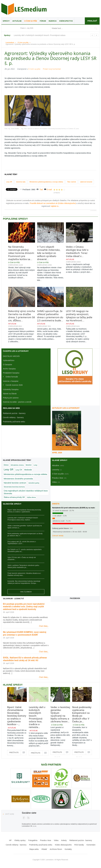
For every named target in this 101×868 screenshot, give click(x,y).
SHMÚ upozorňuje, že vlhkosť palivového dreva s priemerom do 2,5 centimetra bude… (50, 316)
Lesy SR (9, 182)
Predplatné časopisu (11, 373)
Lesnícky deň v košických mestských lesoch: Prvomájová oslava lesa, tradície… (23, 519)
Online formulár (12, 377)
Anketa (56, 504)
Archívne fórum (56, 849)
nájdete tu (55, 206)
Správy (6, 21)
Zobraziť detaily (58, 536)
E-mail (49, 190)
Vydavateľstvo (9, 360)
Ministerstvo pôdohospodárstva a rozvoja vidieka (46, 182)
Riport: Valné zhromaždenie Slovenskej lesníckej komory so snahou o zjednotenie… (24, 511)
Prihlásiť (92, 21)
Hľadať (44, 849)
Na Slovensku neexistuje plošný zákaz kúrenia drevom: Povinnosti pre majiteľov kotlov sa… (21, 253)
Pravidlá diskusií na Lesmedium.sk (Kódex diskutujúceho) (53, 203)
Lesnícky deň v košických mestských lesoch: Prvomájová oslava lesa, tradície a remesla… (37, 717)
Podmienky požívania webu (14, 422)
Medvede (28, 470)
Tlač (41, 190)
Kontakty (68, 849)
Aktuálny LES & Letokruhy (66, 408)
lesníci (29, 465)
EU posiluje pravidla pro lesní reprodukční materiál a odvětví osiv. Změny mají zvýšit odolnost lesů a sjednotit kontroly (24, 607)
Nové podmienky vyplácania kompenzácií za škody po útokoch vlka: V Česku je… (82, 714)
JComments (93, 211)
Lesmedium (24, 9)
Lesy (35, 465)
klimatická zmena (17, 465)
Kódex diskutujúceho (63, 845)
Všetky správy (20, 840)
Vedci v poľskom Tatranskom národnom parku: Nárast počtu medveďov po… (23, 566)
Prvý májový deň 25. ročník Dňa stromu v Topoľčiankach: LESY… (22, 543)
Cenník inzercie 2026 (14, 385)
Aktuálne (17, 21)
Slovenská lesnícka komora (14, 487)
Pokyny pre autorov (11, 398)
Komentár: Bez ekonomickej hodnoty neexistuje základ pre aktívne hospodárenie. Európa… (24, 582)
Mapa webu (34, 849)
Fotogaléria (33, 840)
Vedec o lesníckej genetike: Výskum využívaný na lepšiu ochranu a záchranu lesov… (60, 714)
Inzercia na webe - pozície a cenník (17, 402)
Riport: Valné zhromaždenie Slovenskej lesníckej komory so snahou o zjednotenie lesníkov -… (17, 716)
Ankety (64, 840)
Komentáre (91, 845)
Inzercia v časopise (11, 381)
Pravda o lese (46, 840)
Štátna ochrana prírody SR (14, 497)
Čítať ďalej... (44, 626)
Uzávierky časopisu (11, 389)
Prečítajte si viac (14, 753)
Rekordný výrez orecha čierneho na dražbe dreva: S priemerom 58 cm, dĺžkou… (22, 316)
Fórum (43, 21)
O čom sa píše (31, 21)
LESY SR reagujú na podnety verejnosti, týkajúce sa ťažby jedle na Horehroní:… (79, 316)
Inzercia (53, 21)
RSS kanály (79, 845)
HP (10, 840)
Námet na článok (10, 394)
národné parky (34, 483)
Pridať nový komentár (52, 69)
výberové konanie (86, 182)
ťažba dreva (31, 497)
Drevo (6, 465)
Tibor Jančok (72, 182)
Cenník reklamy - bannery (13, 417)
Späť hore (10, 814)
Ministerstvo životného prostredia (18, 479)
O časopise (8, 365)
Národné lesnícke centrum (15, 483)
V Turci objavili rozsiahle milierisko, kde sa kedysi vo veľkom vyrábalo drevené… (49, 253)
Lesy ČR (19, 470)
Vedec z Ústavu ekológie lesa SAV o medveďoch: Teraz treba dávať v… (77, 251)
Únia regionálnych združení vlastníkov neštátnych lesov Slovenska (26, 492)
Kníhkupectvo (66, 21)
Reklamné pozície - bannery (14, 413)
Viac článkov (26, 592)
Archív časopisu (9, 369)
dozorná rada (21, 182)
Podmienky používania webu (41, 845)
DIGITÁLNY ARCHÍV (11, 356)
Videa (56, 840)
